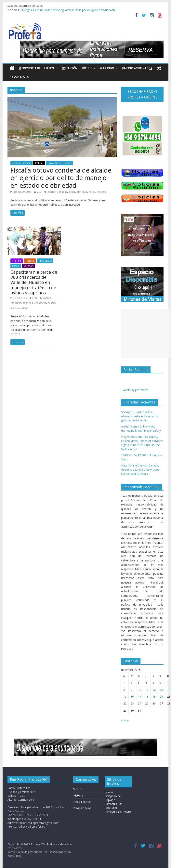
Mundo (107, 68)
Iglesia (109, 792)
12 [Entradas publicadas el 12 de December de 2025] (154, 690)
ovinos (24, 308)
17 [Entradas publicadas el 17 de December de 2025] (139, 697)
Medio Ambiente (135, 68)
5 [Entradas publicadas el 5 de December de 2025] (153, 683)
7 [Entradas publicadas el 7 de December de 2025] (168, 683)
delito (72, 192)
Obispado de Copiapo (113, 798)
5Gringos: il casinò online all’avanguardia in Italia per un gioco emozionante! (68, 10)
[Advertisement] (146, 334)
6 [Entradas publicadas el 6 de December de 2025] (161, 683)
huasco (52, 303)
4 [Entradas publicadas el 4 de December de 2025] (146, 683)
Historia (78, 795)
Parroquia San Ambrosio (114, 806)
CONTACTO (20, 77)
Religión (70, 68)
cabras (47, 298)
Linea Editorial (82, 802)
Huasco (30, 261)
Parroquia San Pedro (118, 812)
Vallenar (28, 266)
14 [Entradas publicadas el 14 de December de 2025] (169, 690)
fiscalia (93, 192)
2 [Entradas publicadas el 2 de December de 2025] (131, 683)
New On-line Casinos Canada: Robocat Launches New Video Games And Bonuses (140, 470)
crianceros (40, 303)
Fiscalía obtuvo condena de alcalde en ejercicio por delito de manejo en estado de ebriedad (61, 178)
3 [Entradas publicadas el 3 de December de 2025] (139, 683)
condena (62, 192)
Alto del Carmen (21, 163)
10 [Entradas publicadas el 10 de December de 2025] (139, 690)
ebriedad (82, 192)
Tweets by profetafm (135, 390)
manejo (102, 192)
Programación (82, 808)
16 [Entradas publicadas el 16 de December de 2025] (132, 697)
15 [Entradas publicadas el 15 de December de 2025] (125, 697)
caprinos (28, 303)
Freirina (17, 261)
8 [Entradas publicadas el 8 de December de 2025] (124, 690)
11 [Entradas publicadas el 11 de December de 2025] (147, 690)
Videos (78, 789)
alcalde (52, 192)
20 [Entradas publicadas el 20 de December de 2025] (161, 697)
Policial (39, 163)
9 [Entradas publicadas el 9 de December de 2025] (131, 690)
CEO (39, 192)
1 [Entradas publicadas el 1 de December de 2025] (124, 683)
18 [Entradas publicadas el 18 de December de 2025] (147, 697)
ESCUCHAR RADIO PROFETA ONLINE (142, 94)
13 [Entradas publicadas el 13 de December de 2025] (161, 690)
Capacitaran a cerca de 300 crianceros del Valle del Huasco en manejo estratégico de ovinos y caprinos (34, 282)
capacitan (16, 303)
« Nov (125, 720)
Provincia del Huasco (36, 68)
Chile (87, 68)
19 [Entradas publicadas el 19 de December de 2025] (154, 697)
